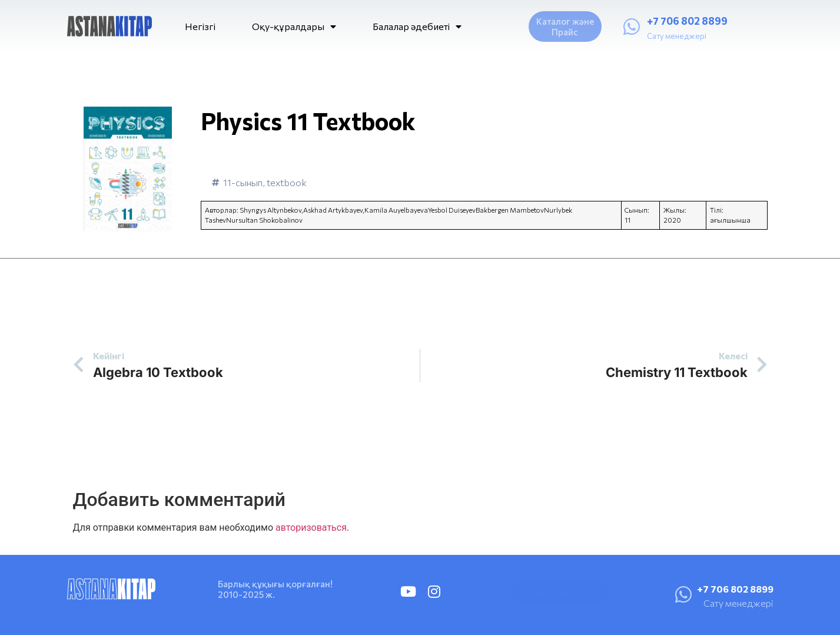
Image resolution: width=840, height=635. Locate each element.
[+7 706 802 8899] (632, 27)
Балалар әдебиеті (417, 27)
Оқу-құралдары (294, 27)
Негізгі (200, 26)
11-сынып (243, 182)
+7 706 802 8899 (687, 21)
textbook (287, 182)
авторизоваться (311, 527)
